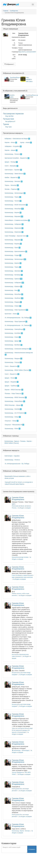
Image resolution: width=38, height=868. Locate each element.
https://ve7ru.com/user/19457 (27, 52)
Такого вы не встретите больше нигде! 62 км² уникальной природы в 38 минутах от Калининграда (22, 730)
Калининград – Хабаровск (14, 224)
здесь (14, 504)
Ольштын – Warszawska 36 (14, 425)
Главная (6, 11)
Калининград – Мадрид (13, 302)
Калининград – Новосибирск (15, 401)
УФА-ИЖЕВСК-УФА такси (29, 79)
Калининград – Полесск (13, 154)
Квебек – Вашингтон (12, 178)
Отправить (32, 849)
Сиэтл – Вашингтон (12, 366)
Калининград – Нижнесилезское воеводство (19, 354)
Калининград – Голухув (13, 362)
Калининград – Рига (12, 290)
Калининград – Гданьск (14, 279)
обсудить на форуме (24, 508)
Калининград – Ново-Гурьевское (16, 310)
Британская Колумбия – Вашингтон (17, 158)
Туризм (6, 124)
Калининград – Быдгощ (13, 244)
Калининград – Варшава (14, 216)
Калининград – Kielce (13, 429)
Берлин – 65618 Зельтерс (14, 390)
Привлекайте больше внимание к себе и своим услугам (17, 477)
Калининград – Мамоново (14, 228)
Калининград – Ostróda (13, 409)
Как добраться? (10, 121)
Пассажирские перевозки (13, 114)
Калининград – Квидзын (13, 359)
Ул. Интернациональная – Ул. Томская (18, 325)
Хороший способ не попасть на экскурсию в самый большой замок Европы (19, 483)
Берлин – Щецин (11, 150)
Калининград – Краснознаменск (16, 252)
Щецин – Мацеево (12, 382)
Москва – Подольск (12, 189)
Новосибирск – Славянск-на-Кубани (17, 220)
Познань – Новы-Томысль (14, 394)
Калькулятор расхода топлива (20, 557)
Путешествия (8, 119)
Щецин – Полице (11, 162)
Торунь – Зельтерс (12, 185)
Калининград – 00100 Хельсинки (16, 205)
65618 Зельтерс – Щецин (14, 405)
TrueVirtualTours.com (16, 78)
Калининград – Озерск (13, 306)
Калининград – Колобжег (14, 333)
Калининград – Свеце (13, 417)
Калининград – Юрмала (13, 287)
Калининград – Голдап (13, 255)
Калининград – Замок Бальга (15, 174)
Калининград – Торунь (13, 197)
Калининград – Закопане (14, 271)
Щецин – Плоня (11, 378)
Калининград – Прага (13, 248)
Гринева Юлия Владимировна (18, 498)
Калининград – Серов (13, 337)
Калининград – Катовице (14, 275)
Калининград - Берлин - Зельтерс (21, 831)
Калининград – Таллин (13, 201)
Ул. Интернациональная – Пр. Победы (18, 318)
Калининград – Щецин (13, 341)
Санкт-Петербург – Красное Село (16, 236)
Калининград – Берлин (13, 213)
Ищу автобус (9, 116)
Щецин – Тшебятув (12, 386)
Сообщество (14, 11)
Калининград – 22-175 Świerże (15, 413)
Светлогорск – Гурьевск (13, 170)
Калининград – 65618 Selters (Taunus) (18, 370)
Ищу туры (8, 127)
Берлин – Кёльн (11, 143)
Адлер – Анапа (26, 143)
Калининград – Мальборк (14, 209)
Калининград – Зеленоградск (15, 193)
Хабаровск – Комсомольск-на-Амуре (17, 139)
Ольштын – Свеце (12, 421)
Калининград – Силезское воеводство (18, 349)
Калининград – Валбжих (14, 345)
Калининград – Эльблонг (14, 298)
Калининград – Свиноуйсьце (15, 329)
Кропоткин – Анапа (12, 314)
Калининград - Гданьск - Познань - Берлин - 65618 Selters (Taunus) (18, 442)
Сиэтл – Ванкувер (11, 166)
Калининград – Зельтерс (14, 181)
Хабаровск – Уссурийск (13, 146)
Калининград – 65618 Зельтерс (16, 397)
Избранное (9, 64)
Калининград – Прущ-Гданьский (16, 322)
